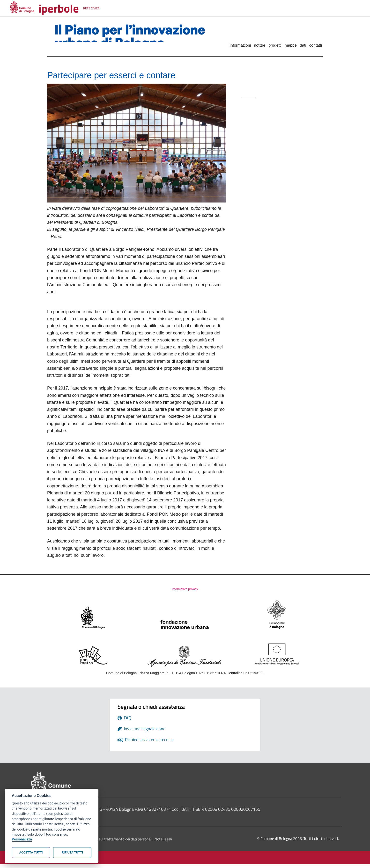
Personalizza (22, 839)
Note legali (163, 843)
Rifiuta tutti (72, 852)
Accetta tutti (31, 852)
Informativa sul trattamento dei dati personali (116, 843)
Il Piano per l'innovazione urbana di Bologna (130, 37)
